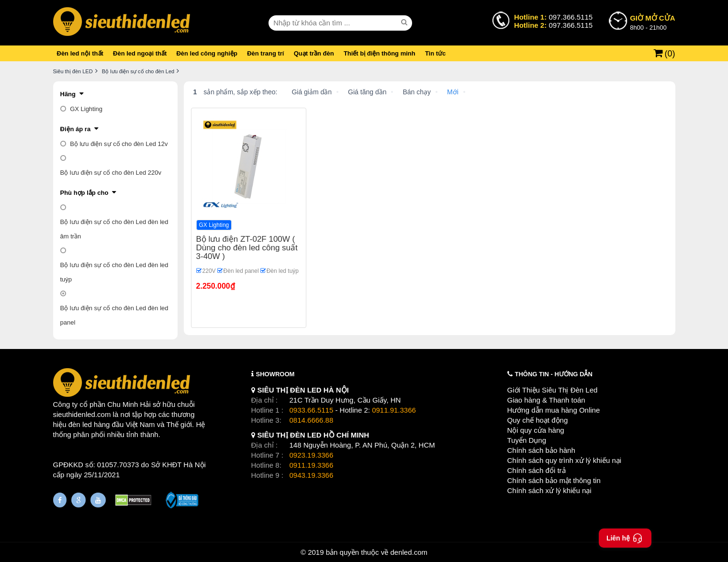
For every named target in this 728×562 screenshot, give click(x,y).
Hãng (68, 94)
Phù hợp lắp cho (84, 193)
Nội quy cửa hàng (536, 430)
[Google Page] (78, 500)
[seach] (405, 22)
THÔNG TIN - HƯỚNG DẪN (554, 374)
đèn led (80, 424)
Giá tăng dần (367, 92)
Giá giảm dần (312, 92)
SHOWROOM (275, 374)
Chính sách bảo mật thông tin (554, 480)
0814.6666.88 (312, 420)
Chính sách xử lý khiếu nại (549, 490)
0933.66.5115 (312, 410)
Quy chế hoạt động (538, 420)
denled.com (409, 552)
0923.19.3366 (312, 455)
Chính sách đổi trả (537, 470)
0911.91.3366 (394, 410)
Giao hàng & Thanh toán (546, 400)
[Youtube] (98, 500)
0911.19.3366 (312, 465)
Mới (453, 92)
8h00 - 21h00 (652, 22)
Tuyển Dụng (527, 440)
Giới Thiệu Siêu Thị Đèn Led (553, 390)
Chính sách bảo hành (541, 450)
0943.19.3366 (312, 475)
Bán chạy (417, 92)
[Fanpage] (60, 500)
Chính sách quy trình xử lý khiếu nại (565, 460)
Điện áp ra (76, 129)
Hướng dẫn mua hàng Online (554, 410)
